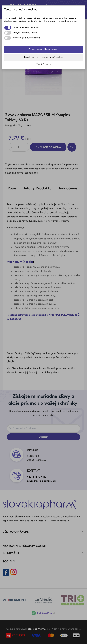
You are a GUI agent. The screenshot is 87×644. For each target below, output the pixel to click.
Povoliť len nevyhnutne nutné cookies (44, 57)
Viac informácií (44, 64)
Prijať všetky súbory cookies (44, 49)
